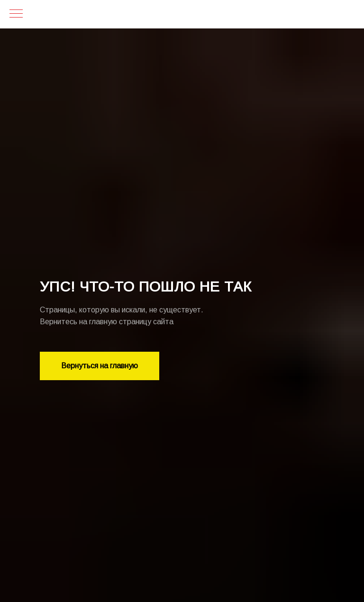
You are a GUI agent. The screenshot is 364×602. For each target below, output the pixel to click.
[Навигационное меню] (16, 14)
